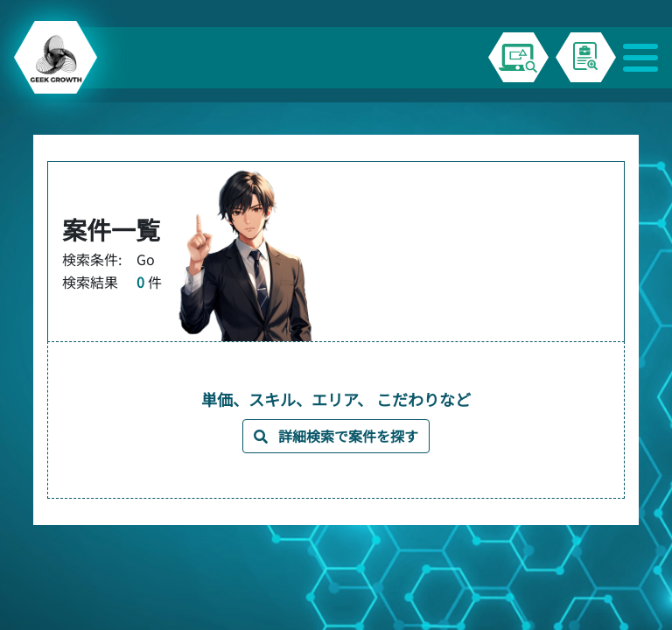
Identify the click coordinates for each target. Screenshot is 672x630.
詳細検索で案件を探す (336, 436)
